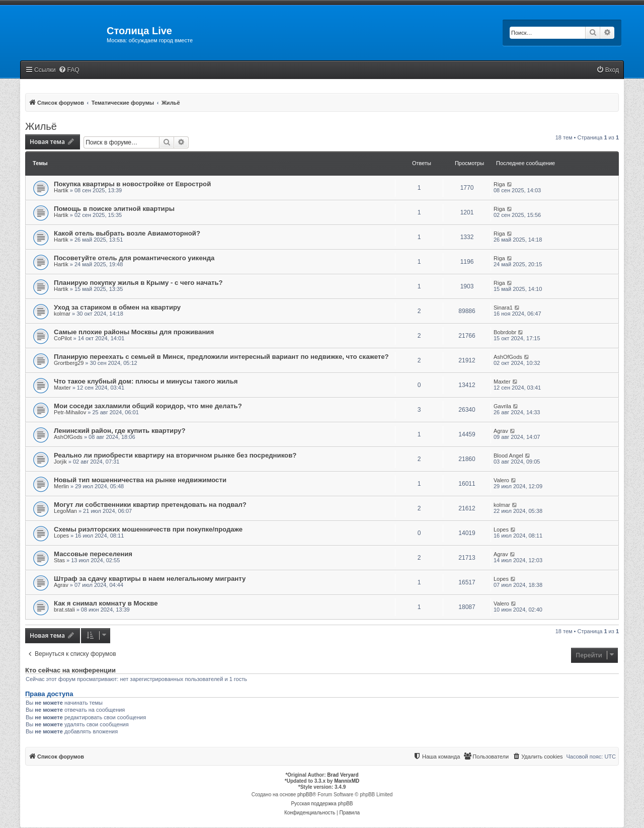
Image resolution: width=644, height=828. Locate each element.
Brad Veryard (343, 775)
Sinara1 (503, 308)
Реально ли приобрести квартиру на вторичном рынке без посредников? (175, 455)
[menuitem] (69, 70)
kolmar (62, 314)
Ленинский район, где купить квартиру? (119, 431)
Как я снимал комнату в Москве (106, 603)
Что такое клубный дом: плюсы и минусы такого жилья (146, 381)
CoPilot (63, 338)
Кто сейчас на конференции (70, 670)
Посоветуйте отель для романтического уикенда (134, 258)
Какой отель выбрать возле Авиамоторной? (127, 233)
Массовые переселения (93, 554)
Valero (501, 480)
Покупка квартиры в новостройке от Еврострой (132, 184)
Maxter (62, 388)
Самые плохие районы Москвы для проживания (134, 332)
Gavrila (502, 406)
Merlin (61, 486)
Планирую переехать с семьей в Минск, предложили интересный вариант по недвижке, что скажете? (221, 357)
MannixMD (347, 781)
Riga (499, 184)
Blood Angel (508, 456)
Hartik (61, 190)
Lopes (61, 536)
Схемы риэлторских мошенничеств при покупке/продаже (148, 529)
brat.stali (64, 610)
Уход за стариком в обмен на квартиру (117, 307)
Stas (59, 560)
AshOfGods (508, 357)
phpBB (305, 795)
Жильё (41, 126)
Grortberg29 (69, 363)
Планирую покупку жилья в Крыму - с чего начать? (138, 283)
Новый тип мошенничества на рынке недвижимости (140, 480)
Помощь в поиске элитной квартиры (114, 209)
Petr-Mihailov (70, 412)
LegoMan (65, 511)
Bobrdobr (505, 332)
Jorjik (60, 462)
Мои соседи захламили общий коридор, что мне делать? (148, 406)
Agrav (501, 431)
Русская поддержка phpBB (322, 804)
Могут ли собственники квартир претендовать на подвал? (150, 505)
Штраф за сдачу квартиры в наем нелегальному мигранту (150, 579)
